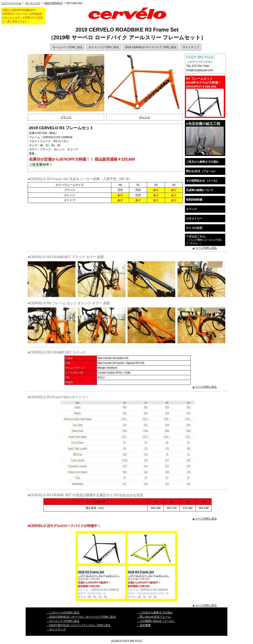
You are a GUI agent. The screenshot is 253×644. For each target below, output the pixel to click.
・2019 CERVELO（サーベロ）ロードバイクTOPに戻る (81, 617)
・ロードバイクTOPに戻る (63, 621)
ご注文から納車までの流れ (202, 162)
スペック (191, 209)
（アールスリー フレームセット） (102, 574)
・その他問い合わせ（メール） (156, 621)
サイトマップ (191, 47)
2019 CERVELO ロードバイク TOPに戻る (151, 47)
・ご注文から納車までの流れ (155, 613)
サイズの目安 (194, 228)
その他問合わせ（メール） (202, 181)
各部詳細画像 (194, 200)
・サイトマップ (56, 629)
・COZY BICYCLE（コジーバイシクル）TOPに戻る (79, 625)
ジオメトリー (194, 218)
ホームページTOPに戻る (68, 47)
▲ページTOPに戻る (205, 248)
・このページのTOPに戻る (63, 613)
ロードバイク (33, 3)
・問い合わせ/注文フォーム (154, 617)
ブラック (66, 117)
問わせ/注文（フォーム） (201, 171)
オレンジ (145, 117)
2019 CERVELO (53, 3)
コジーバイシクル (11, 3)
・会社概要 (144, 625)
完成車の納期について (200, 190)
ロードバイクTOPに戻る (104, 47)
